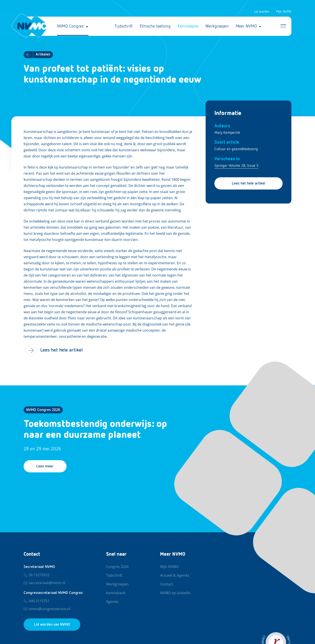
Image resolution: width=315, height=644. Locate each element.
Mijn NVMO (284, 12)
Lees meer (45, 466)
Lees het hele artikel (248, 183)
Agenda (112, 602)
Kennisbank (188, 26)
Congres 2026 (117, 567)
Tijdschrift (124, 26)
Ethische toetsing (155, 26)
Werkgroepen (217, 26)
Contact (167, 584)
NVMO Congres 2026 (43, 410)
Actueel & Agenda (175, 576)
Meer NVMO (246, 26)
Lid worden (262, 12)
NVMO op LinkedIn (175, 593)
